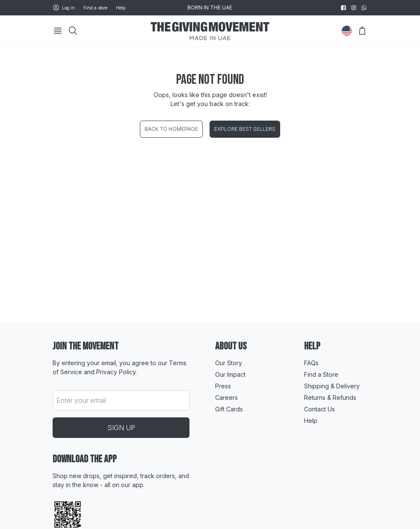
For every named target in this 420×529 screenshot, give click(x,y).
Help (121, 8)
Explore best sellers (245, 129)
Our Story (229, 363)
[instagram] (354, 8)
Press (223, 386)
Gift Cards (229, 409)
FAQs (311, 363)
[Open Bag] (362, 31)
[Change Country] (347, 31)
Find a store (95, 8)
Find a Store (321, 374)
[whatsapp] (364, 8)
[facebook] (343, 8)
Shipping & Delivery (332, 386)
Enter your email (81, 400)
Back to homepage (171, 129)
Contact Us (319, 409)
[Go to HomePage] (210, 31)
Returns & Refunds (330, 397)
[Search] (73, 31)
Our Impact (230, 374)
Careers (226, 397)
